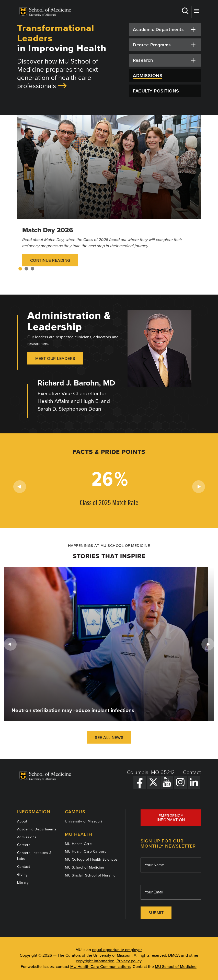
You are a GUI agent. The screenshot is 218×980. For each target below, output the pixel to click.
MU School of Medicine (85, 867)
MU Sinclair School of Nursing (90, 875)
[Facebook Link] (140, 782)
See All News (109, 738)
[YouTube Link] (167, 782)
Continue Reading (50, 260)
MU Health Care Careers (86, 852)
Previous (20, 487)
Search (185, 11)
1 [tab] (20, 269)
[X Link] (153, 782)
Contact (192, 773)
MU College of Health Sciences (91, 859)
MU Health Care (78, 844)
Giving (22, 875)
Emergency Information (171, 818)
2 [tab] (26, 269)
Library (23, 883)
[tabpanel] (109, 196)
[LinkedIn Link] (194, 782)
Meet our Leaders (55, 359)
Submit (156, 913)
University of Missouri (83, 821)
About (22, 821)
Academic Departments (37, 829)
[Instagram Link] (180, 782)
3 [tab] (32, 269)
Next (199, 487)
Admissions (27, 837)
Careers (24, 845)
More (196, 11)
